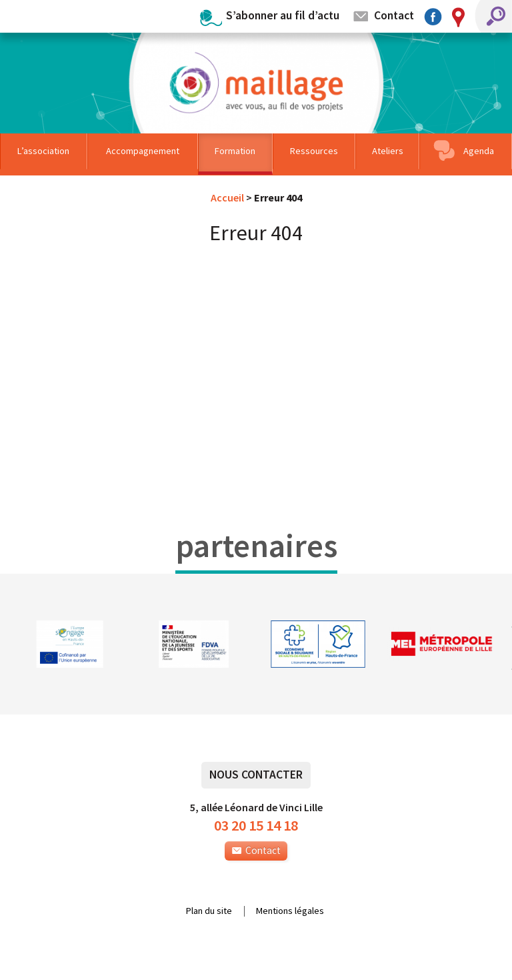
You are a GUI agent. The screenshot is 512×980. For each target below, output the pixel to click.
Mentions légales (290, 911)
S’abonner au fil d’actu (283, 15)
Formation (235, 151)
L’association (43, 151)
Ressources (314, 151)
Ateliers (388, 151)
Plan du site (209, 911)
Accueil (227, 197)
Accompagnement (143, 151)
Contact (394, 15)
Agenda (479, 151)
